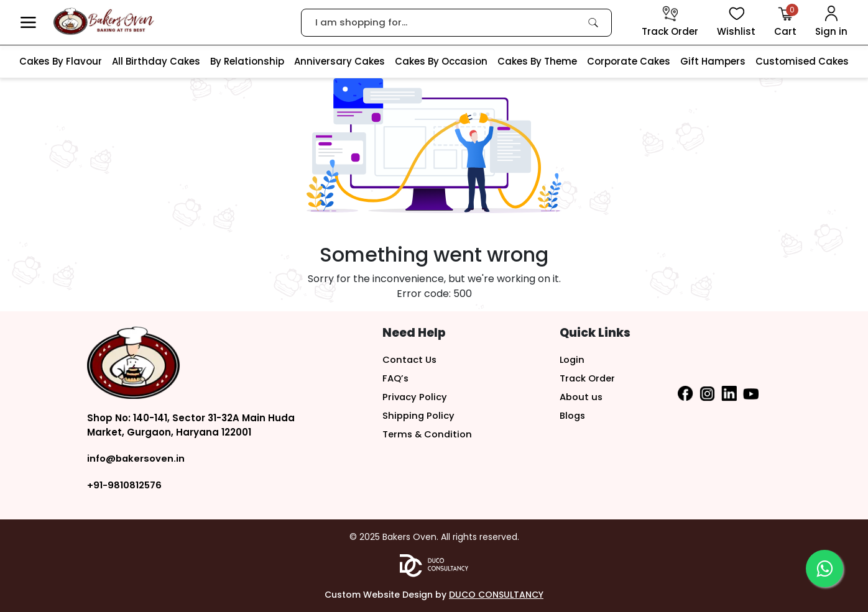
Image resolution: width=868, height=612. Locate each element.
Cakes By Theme (537, 61)
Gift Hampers (713, 61)
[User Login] (831, 22)
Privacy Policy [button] (415, 397)
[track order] (670, 22)
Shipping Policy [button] (419, 415)
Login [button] (573, 359)
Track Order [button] (588, 378)
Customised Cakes (802, 61)
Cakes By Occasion (441, 61)
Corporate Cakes (629, 61)
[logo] (104, 21)
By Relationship (247, 61)
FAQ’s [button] (396, 378)
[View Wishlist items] (736, 22)
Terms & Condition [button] (428, 434)
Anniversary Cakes (339, 61)
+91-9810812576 (124, 485)
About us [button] (581, 397)
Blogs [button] (573, 415)
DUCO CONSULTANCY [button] (496, 595)
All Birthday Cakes (156, 61)
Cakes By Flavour (61, 61)
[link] (593, 22)
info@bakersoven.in (136, 458)
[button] (28, 23)
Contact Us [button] (410, 359)
